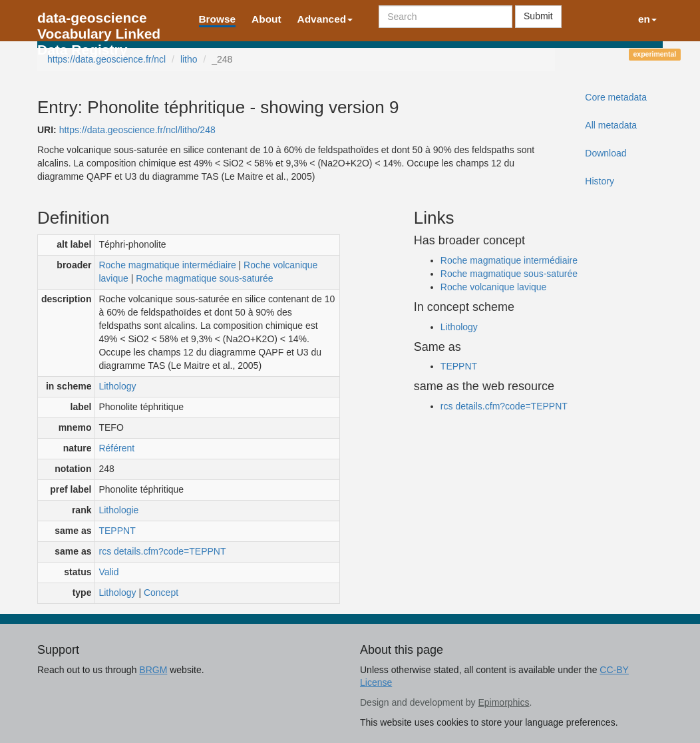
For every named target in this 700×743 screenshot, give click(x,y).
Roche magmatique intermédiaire (167, 265)
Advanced (325, 19)
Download (606, 153)
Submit (538, 16)
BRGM (153, 670)
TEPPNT (117, 531)
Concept (161, 593)
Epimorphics (503, 702)
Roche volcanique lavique (494, 287)
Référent (116, 448)
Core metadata (616, 97)
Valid (108, 572)
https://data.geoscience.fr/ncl (106, 59)
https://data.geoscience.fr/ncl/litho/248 (137, 130)
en (647, 19)
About (266, 19)
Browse (218, 19)
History (600, 181)
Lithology (117, 386)
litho (189, 59)
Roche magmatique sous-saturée (204, 278)
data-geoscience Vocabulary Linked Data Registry (99, 22)
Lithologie (118, 510)
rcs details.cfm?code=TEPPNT (162, 551)
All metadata (611, 125)
